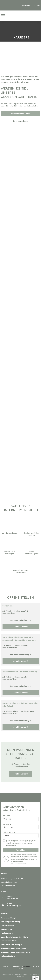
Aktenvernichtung (8, 918)
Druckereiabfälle (7, 926)
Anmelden (20, 850)
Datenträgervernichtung (10, 922)
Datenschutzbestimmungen (20, 863)
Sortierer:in (8, 606)
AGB (19, 861)
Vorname (21, 817)
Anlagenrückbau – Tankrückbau (13, 949)
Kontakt (35, 967)
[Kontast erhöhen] (34, 978)
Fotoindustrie (6, 933)
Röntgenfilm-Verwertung (11, 945)
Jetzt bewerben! (20, 627)
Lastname (21, 825)
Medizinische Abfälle (9, 941)
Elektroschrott (6, 929)
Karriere (27, 967)
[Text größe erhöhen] (37, 978)
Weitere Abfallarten (8, 956)
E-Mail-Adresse (21, 833)
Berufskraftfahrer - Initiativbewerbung (20, 672)
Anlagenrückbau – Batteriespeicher (15, 952)
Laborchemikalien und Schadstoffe (14, 937)
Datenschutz (7, 967)
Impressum (17, 967)
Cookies (20, 969)
